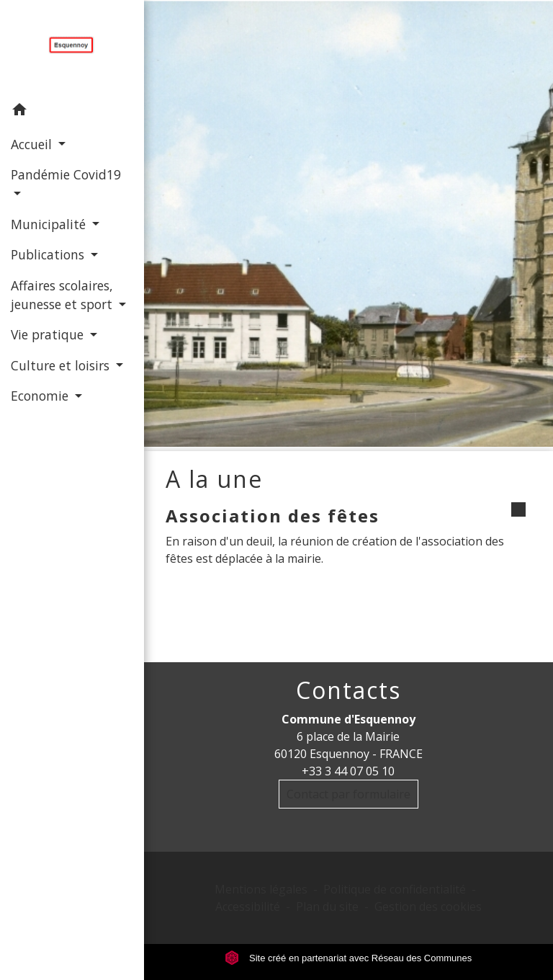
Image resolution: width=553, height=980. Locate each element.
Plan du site (327, 906)
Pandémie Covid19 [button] (66, 174)
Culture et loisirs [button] (62, 365)
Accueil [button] (33, 144)
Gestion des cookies (428, 906)
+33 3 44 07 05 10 (348, 771)
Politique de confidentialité (395, 889)
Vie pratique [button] (49, 334)
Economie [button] (41, 396)
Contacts (349, 690)
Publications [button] (49, 254)
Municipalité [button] (50, 224)
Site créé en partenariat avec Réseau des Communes (348, 958)
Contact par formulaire (349, 794)
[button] (72, 112)
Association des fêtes (273, 516)
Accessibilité (248, 906)
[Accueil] (72, 48)
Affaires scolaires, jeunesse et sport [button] (63, 295)
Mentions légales (261, 889)
